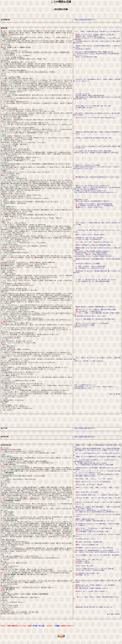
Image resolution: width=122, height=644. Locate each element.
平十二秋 (41, 626)
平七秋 (35, 626)
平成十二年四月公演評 (81, 20)
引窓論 (57, 626)
